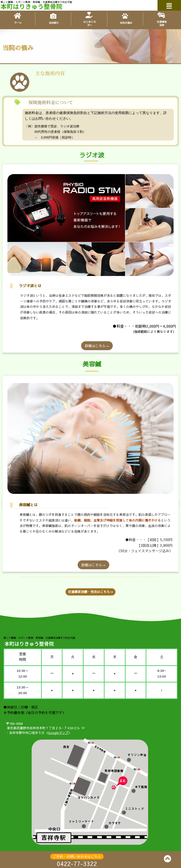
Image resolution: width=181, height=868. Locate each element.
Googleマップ (58, 733)
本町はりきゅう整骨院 (31, 6)
